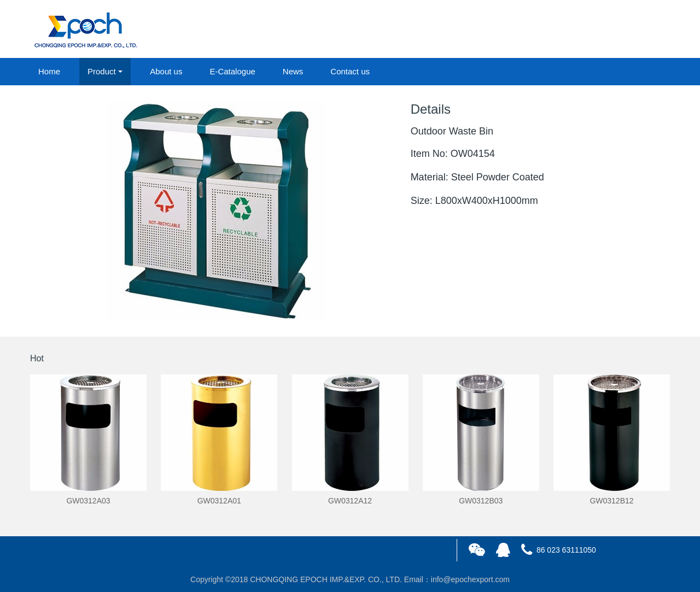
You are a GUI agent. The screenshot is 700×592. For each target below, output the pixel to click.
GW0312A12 (350, 501)
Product (102, 71)
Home (49, 71)
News (293, 71)
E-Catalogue (232, 71)
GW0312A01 (219, 501)
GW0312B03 (481, 501)
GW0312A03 (88, 501)
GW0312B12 (611, 501)
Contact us (350, 71)
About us (166, 71)
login (596, 30)
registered (645, 30)
